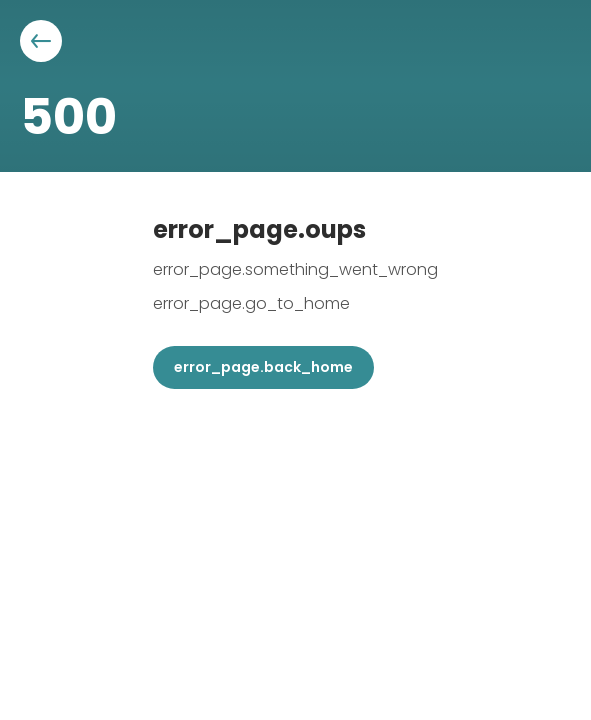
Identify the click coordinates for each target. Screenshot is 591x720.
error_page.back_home (263, 367)
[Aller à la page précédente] (41, 41)
